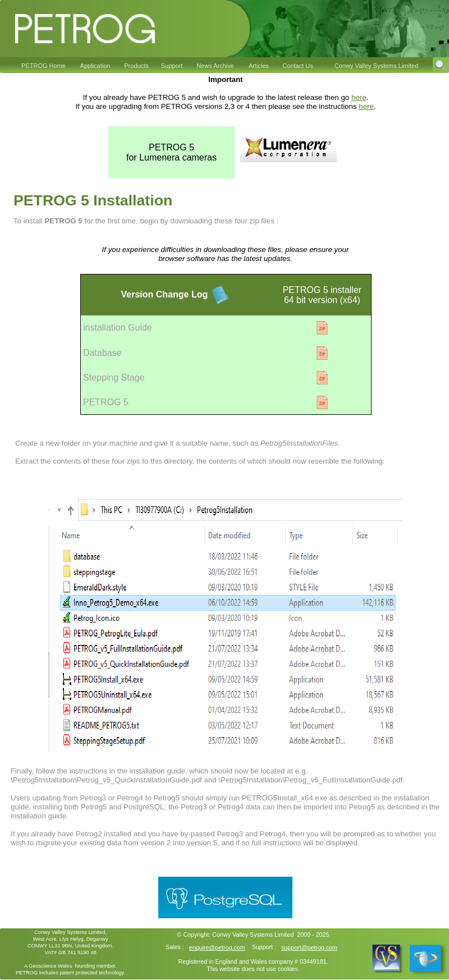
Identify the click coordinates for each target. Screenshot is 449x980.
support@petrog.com (309, 947)
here (359, 97)
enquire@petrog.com (217, 947)
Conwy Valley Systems (242, 935)
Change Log (180, 294)
